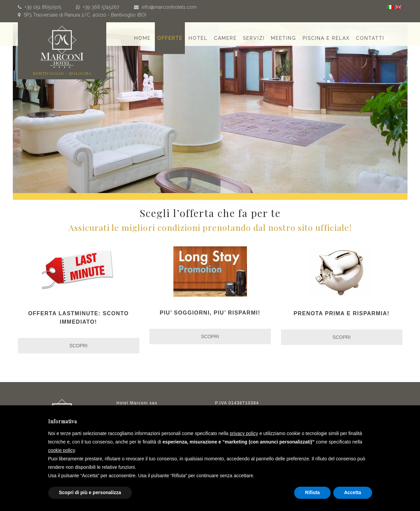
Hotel (198, 38)
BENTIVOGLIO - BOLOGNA (62, 73)
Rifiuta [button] (312, 492)
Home (143, 38)
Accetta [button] (353, 492)
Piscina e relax (326, 38)
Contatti (370, 38)
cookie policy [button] (62, 450)
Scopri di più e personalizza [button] (90, 492)
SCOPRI (79, 346)
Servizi (254, 38)
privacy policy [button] (244, 433)
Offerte (170, 38)
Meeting (284, 38)
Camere (225, 38)
